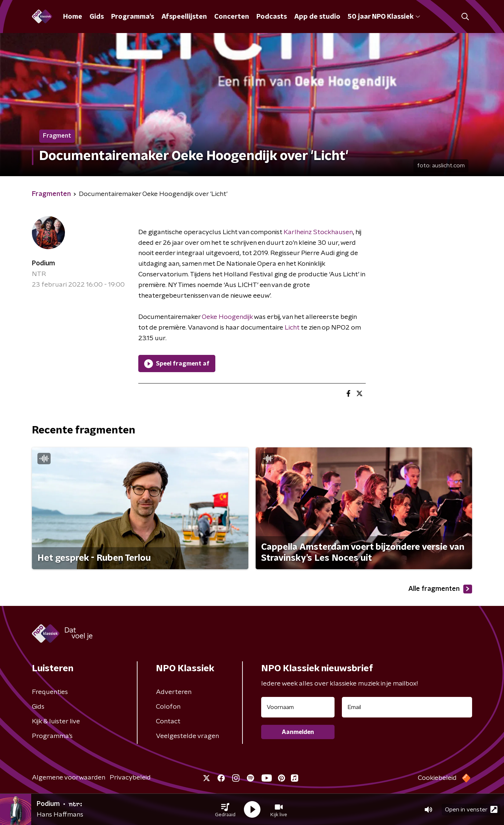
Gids (97, 17)
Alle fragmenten (440, 589)
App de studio (317, 17)
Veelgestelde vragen (187, 736)
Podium (43, 264)
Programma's (133, 17)
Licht (292, 328)
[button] (225, 810)
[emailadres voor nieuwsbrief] (407, 707)
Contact (168, 722)
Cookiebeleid (437, 778)
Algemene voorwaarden (69, 778)
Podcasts (272, 17)
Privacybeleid (130, 778)
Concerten (232, 17)
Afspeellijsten (184, 17)
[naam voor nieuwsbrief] (298, 707)
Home (73, 17)
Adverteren (174, 692)
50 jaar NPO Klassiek (384, 17)
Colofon (168, 707)
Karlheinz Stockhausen (318, 232)
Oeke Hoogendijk (227, 317)
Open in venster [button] (471, 809)
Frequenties (50, 692)
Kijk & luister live (56, 722)
